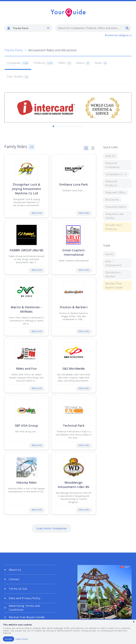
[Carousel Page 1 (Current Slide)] (53, 126)
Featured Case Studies (115, 216)
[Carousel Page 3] (59, 126)
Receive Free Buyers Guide (114, 285)
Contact (14, 579)
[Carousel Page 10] (80, 126)
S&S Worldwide (74, 369)
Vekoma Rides (27, 482)
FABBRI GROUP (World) (26, 250)
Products (44, 63)
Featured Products (111, 183)
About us (15, 570)
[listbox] (28, 28)
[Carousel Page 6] (68, 126)
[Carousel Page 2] (56, 126)
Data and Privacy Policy (25, 598)
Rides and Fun (26, 369)
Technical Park (74, 426)
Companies (18, 63)
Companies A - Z (116, 174)
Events (110, 254)
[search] (127, 28)
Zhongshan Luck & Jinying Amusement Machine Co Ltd (27, 189)
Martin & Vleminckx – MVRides (26, 309)
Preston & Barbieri (74, 307)
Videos (83, 63)
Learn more (22, 639)
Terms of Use (18, 589)
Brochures (112, 200)
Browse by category (117, 35)
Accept (9, 639)
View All (110, 156)
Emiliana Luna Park (74, 184)
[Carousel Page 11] (83, 126)
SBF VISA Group (27, 426)
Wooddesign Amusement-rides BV (74, 485)
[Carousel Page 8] (74, 126)
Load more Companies (52, 528)
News (101, 63)
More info (37, 213)
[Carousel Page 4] (62, 126)
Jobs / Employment (113, 263)
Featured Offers (116, 192)
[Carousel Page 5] (65, 126)
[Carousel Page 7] (71, 126)
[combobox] (93, 28)
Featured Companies (112, 165)
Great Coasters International (74, 252)
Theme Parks (14, 50)
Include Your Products (114, 227)
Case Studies (18, 77)
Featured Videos (116, 207)
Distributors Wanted (113, 274)
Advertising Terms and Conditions (24, 608)
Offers (65, 63)
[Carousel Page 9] (77, 126)
